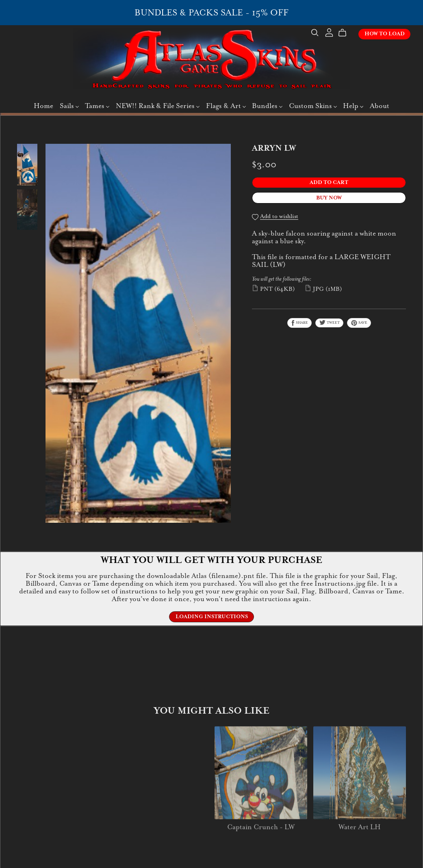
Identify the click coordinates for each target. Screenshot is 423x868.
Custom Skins (313, 107)
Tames (97, 107)
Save (359, 323)
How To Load (380, 35)
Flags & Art (226, 107)
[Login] (324, 33)
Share (299, 323)
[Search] (310, 34)
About (380, 107)
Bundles (267, 107)
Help (353, 107)
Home (43, 107)
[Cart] (341, 34)
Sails (69, 107)
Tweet (329, 323)
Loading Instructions (212, 617)
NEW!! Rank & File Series (158, 107)
